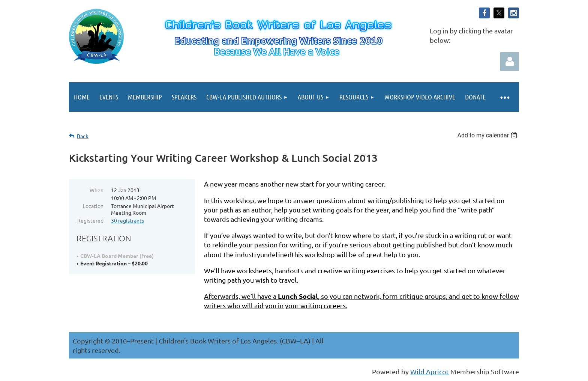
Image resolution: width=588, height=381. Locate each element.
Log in (510, 62)
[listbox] (488, 135)
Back (83, 136)
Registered (90, 220)
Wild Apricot (430, 371)
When (97, 190)
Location (93, 206)
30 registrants (127, 220)
